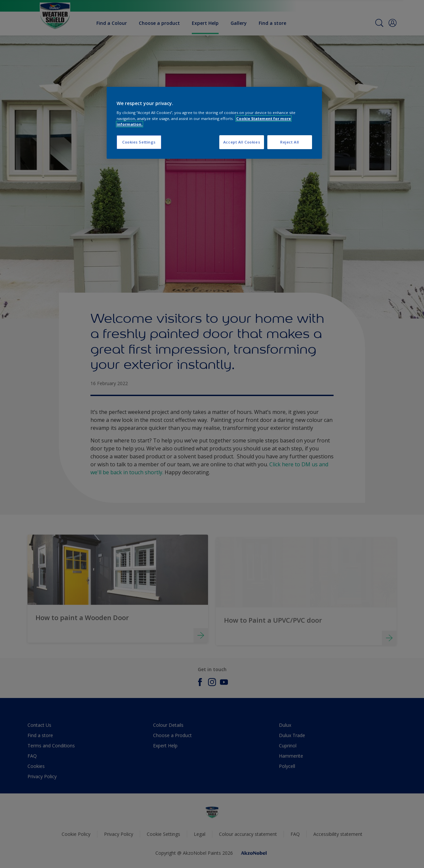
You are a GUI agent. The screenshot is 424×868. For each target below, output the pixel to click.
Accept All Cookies (242, 142)
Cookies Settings (139, 142)
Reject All (290, 142)
